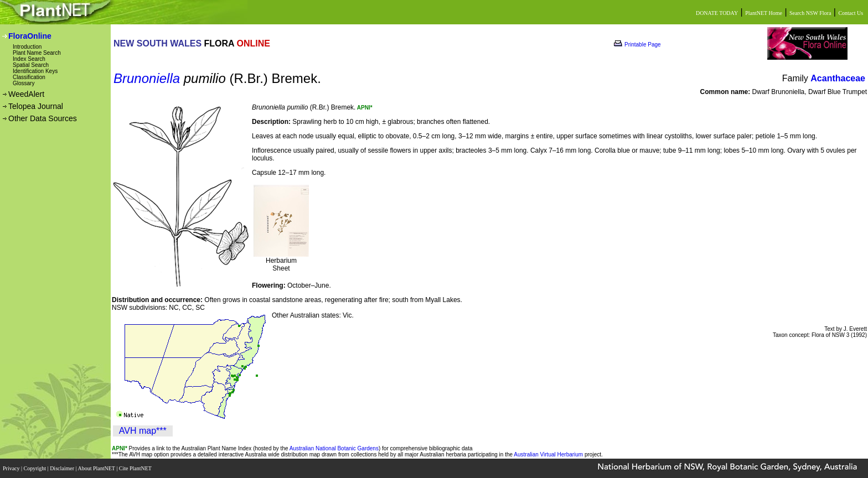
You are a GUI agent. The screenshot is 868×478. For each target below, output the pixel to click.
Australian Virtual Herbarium (548, 454)
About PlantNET (97, 468)
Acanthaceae (838, 78)
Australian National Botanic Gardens (334, 448)
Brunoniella (147, 78)
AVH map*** (143, 431)
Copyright (36, 468)
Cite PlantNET (136, 468)
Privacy (12, 468)
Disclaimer (63, 468)
